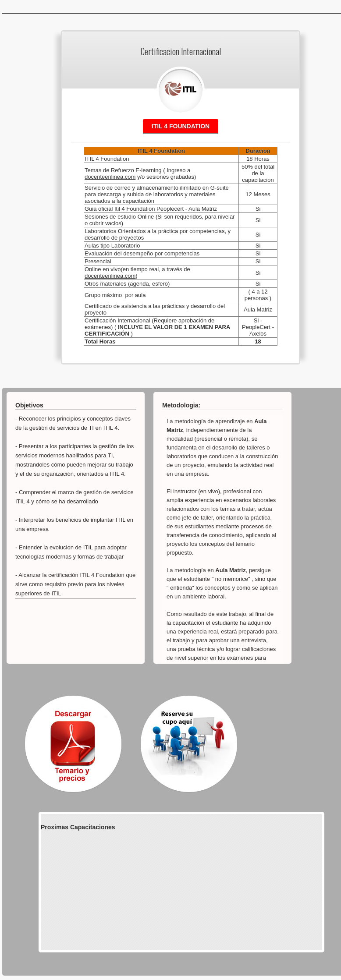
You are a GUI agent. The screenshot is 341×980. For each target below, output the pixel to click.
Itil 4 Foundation (181, 126)
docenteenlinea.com (110, 177)
